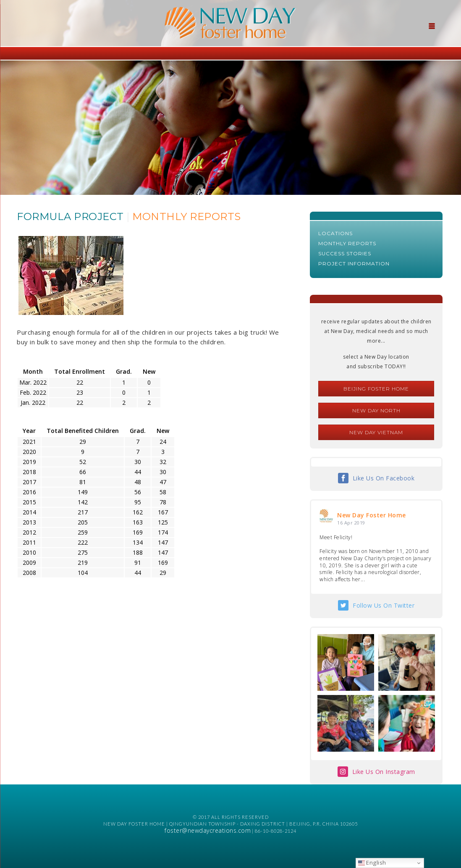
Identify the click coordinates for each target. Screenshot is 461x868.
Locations (335, 233)
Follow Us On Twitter (384, 605)
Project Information (354, 264)
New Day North (376, 410)
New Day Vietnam (376, 432)
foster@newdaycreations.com (208, 830)
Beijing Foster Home (376, 389)
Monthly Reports (347, 243)
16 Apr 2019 (351, 523)
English (372, 863)
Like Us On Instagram (384, 772)
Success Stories (345, 253)
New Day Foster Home (372, 515)
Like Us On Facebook (384, 478)
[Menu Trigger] (432, 25)
